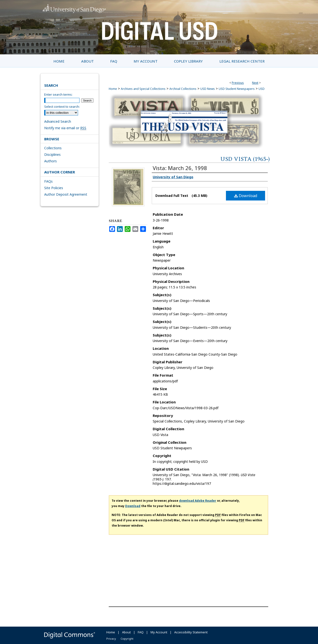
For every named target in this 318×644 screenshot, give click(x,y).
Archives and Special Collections (143, 89)
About (126, 632)
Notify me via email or (65, 128)
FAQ (141, 632)
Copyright (127, 639)
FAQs (48, 181)
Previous (238, 83)
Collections (53, 148)
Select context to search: (62, 107)
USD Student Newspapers (237, 89)
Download (246, 196)
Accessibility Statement (191, 632)
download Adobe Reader (198, 501)
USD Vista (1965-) (245, 159)
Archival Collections (183, 89)
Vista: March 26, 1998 (180, 168)
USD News (208, 89)
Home (113, 89)
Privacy (111, 639)
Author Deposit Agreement (66, 194)
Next (255, 83)
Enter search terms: (58, 94)
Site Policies (54, 188)
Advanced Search (58, 121)
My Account (159, 632)
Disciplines (52, 154)
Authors (51, 161)
